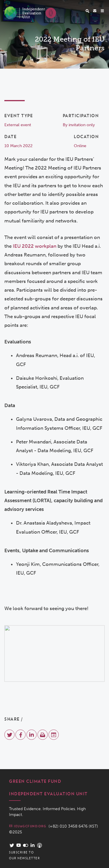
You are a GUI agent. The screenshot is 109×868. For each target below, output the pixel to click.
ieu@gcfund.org (28, 826)
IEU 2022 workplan (34, 246)
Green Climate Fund (35, 781)
